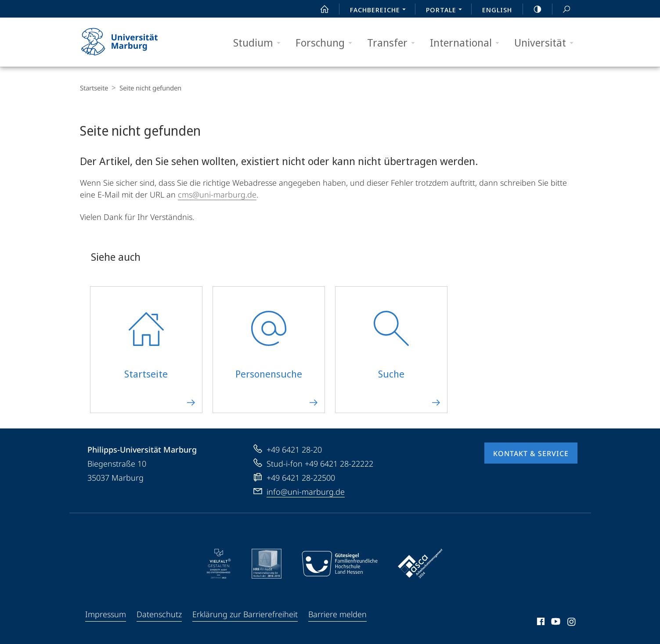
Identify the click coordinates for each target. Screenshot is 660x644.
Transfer (394, 43)
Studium (260, 43)
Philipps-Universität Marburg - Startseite (127, 42)
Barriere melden (337, 614)
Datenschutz (159, 614)
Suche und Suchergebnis (562, 9)
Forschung (327, 43)
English (497, 10)
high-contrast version (533, 9)
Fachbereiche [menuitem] (380, 11)
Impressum (106, 614)
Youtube (555, 623)
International (467, 43)
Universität (547, 43)
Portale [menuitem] (446, 11)
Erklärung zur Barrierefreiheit (245, 614)
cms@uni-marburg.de (217, 194)
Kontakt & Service (531, 453)
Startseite (94, 88)
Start (320, 9)
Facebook (540, 623)
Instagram (572, 623)
